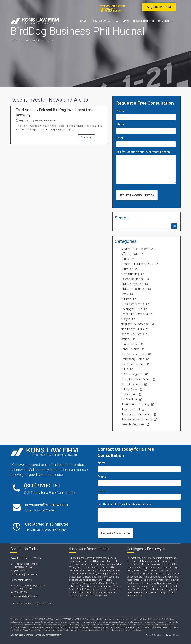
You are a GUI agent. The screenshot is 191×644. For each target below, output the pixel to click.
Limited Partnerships (134, 314)
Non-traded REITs (132, 329)
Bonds (125, 259)
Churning (127, 269)
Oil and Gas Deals (132, 334)
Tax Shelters (129, 399)
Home (84, 21)
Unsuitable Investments (136, 419)
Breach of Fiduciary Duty (137, 264)
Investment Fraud (132, 304)
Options (126, 339)
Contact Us (166, 21)
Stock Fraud (129, 394)
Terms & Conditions (155, 635)
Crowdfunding (130, 274)
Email (120, 138)
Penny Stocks (130, 344)
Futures (126, 299)
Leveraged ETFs (131, 309)
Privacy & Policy (173, 635)
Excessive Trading (133, 279)
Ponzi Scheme (130, 349)
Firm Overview (101, 21)
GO (174, 226)
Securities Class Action (136, 379)
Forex (124, 294)
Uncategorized (130, 409)
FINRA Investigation (133, 289)
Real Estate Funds (133, 364)
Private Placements (133, 354)
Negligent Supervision (135, 324)
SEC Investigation (132, 374)
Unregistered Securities (136, 414)
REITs (124, 369)
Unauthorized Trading (135, 404)
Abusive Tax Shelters (135, 249)
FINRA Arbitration (132, 284)
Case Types (122, 21)
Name (120, 111)
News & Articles (143, 21)
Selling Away (129, 389)
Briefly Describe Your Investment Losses (143, 152)
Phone (120, 124)
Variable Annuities (133, 424)
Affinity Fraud (130, 254)
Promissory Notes (132, 359)
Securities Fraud (48, 121)
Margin (125, 319)
